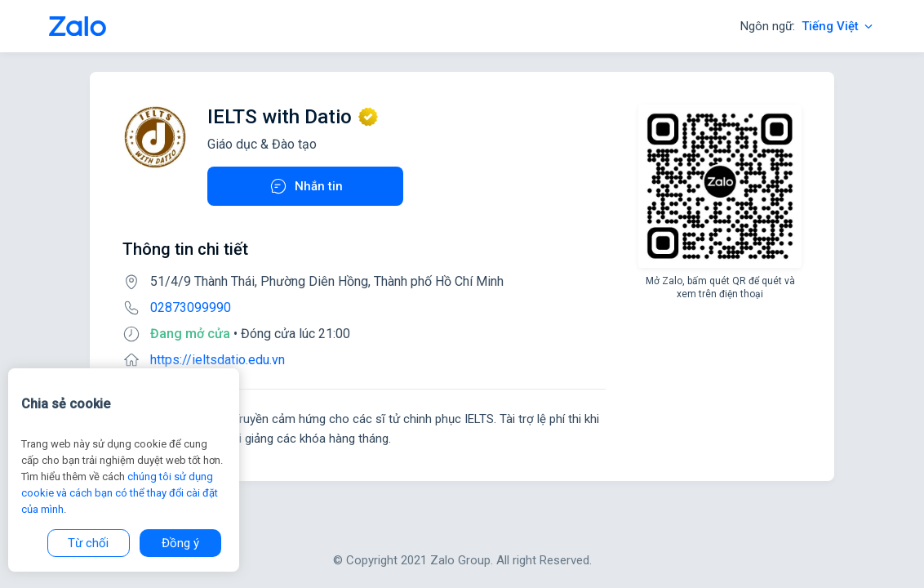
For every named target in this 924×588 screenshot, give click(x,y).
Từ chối (88, 543)
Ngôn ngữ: (808, 26)
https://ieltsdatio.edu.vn (218, 360)
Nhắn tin (306, 186)
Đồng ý (180, 543)
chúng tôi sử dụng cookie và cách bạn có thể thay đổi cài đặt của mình (120, 493)
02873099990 (191, 307)
